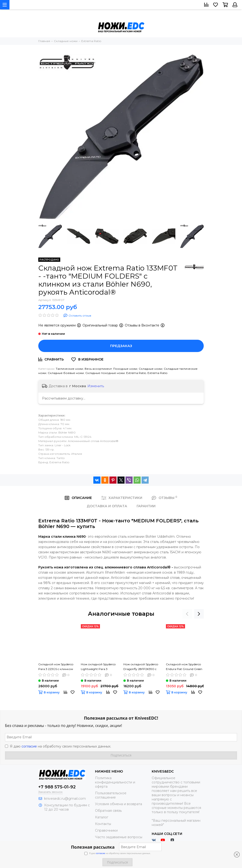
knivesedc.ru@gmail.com (65, 799)
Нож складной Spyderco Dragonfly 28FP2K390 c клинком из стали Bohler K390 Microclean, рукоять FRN (141, 667)
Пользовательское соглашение (111, 795)
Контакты (103, 824)
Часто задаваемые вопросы (119, 837)
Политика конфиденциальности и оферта (115, 782)
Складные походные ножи (105, 373)
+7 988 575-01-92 (57, 787)
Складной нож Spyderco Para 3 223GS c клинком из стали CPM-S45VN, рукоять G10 (56, 667)
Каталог (102, 817)
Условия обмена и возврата (119, 804)
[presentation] (187, 614)
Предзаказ (121, 346)
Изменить (96, 386)
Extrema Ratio (136, 373)
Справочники (106, 830)
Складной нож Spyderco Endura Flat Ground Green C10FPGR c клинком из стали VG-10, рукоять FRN (185, 667)
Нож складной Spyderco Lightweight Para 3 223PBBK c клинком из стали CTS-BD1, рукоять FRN (98, 667)
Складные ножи (151, 369)
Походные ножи (125, 369)
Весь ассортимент (98, 369)
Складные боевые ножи (66, 373)
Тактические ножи (69, 369)
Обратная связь (108, 811)
